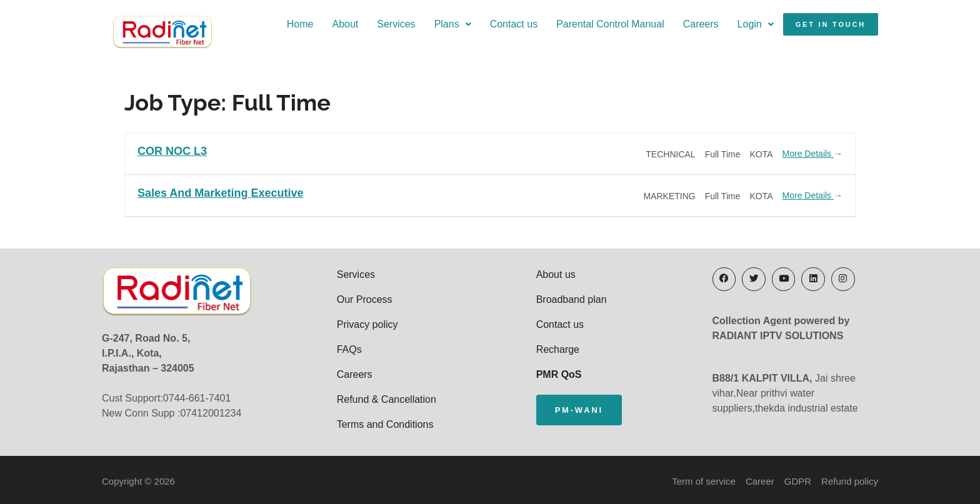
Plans (431, 29)
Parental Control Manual (588, 29)
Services (374, 29)
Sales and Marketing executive (220, 191)
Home (278, 29)
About (323, 29)
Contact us (492, 29)
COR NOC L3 (172, 150)
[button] (431, 29)
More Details (812, 152)
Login (734, 29)
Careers (679, 29)
